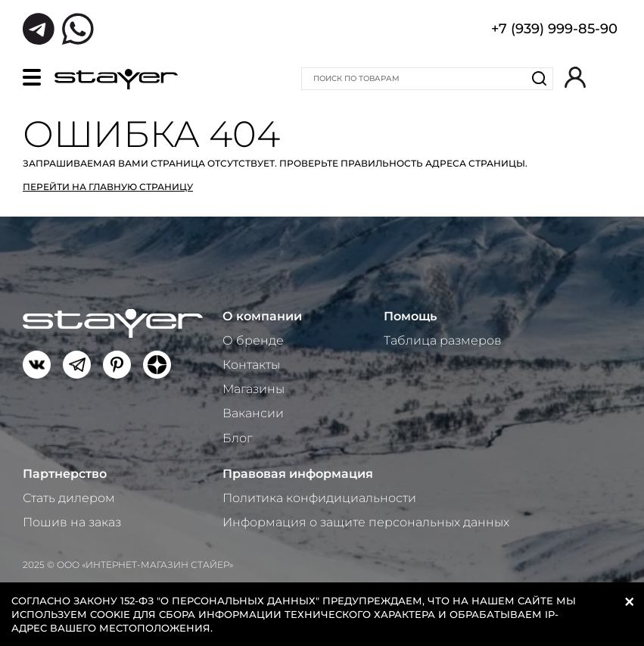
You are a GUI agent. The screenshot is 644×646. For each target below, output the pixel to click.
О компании (262, 316)
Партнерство (65, 474)
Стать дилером (69, 498)
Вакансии (253, 413)
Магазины (254, 389)
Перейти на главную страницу (108, 187)
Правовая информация (298, 474)
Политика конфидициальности (319, 498)
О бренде (253, 340)
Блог (237, 438)
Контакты (251, 365)
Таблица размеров (443, 340)
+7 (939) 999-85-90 (554, 30)
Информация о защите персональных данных (366, 522)
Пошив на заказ (72, 522)
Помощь (410, 316)
